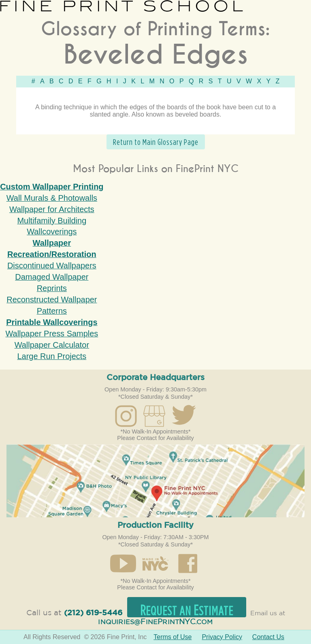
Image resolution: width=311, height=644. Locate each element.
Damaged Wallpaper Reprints (52, 283)
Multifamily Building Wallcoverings (52, 226)
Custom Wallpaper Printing (52, 187)
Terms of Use (173, 637)
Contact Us (268, 637)
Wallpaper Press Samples (52, 334)
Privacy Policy (222, 637)
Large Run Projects (52, 356)
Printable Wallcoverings (52, 322)
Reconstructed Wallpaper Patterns (52, 305)
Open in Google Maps (155, 481)
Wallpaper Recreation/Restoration (52, 249)
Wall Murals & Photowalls (52, 198)
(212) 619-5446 (93, 613)
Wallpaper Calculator (52, 345)
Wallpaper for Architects (52, 209)
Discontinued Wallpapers (52, 266)
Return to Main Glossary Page (156, 142)
